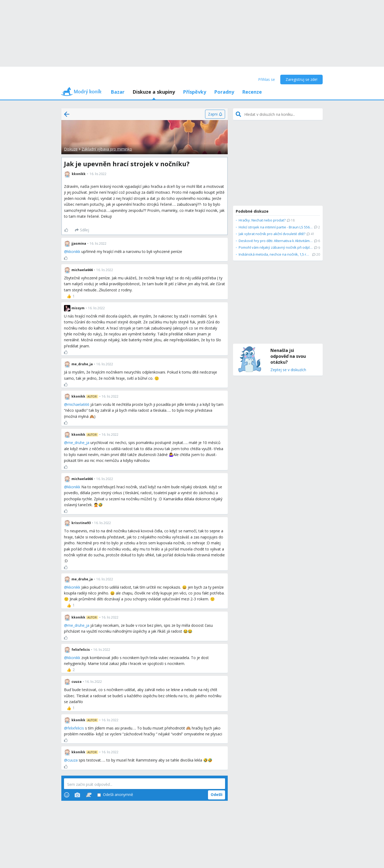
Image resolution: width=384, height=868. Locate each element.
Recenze (252, 92)
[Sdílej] (82, 230)
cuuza (73, 760)
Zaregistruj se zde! (301, 79)
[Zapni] (215, 114)
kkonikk (74, 251)
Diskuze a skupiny (154, 92)
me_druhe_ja (78, 443)
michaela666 (78, 404)
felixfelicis (76, 728)
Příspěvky (195, 92)
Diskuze (71, 149)
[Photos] (77, 795)
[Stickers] (89, 795)
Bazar (118, 92)
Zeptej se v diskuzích (288, 370)
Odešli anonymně (115, 795)
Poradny (224, 92)
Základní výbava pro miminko (107, 149)
